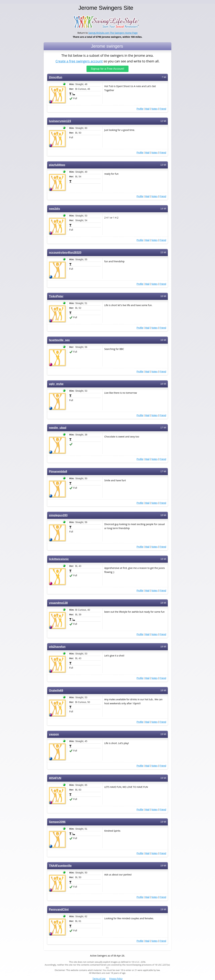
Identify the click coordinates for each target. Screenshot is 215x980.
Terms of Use (99, 978)
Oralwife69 (56, 690)
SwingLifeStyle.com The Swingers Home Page (113, 33)
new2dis (54, 209)
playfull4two (57, 165)
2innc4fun (56, 77)
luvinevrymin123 (60, 121)
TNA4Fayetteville (60, 866)
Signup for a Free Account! (108, 69)
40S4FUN (55, 778)
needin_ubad (58, 428)
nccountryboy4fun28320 (65, 252)
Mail (147, 109)
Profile (140, 109)
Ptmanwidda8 (58, 471)
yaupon (54, 734)
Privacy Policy (116, 978)
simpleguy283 (58, 515)
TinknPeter (56, 296)
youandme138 (58, 603)
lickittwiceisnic (59, 559)
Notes (154, 109)
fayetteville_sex (59, 340)
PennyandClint (59, 909)
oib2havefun (57, 647)
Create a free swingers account (79, 61)
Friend (163, 109)
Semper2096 (57, 822)
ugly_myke (56, 384)
